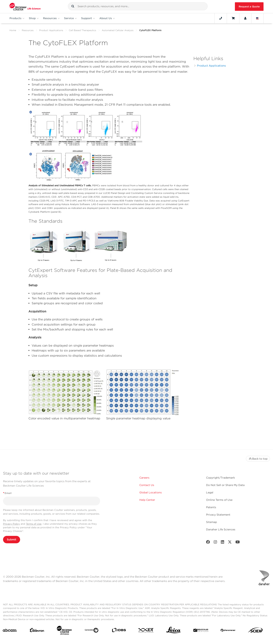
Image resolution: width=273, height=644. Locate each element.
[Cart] (233, 18)
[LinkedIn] (223, 543)
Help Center (147, 500)
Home (13, 30)
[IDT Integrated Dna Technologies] (146, 631)
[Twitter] (230, 543)
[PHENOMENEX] (228, 631)
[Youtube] (238, 543)
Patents (211, 507)
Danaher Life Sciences (221, 529)
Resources (28, 30)
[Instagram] (215, 543)
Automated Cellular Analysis (118, 30)
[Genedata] (92, 631)
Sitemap (211, 522)
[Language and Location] (257, 18)
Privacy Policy (11, 524)
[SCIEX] (255, 631)
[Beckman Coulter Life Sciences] (64, 631)
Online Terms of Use (219, 500)
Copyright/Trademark (220, 478)
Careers (144, 478)
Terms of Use (34, 524)
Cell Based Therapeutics (82, 30)
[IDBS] (119, 631)
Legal (210, 492)
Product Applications (51, 30)
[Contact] (221, 18)
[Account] (245, 18)
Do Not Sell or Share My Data (225, 485)
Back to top (258, 459)
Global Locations (151, 492)
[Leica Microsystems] (173, 631)
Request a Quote (249, 7)
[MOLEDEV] (201, 631)
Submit (12, 539)
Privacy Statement (218, 515)
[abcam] (10, 631)
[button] (73, 6)
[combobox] (138, 6)
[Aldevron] (37, 631)
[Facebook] (208, 543)
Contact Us (147, 485)
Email (7, 493)
